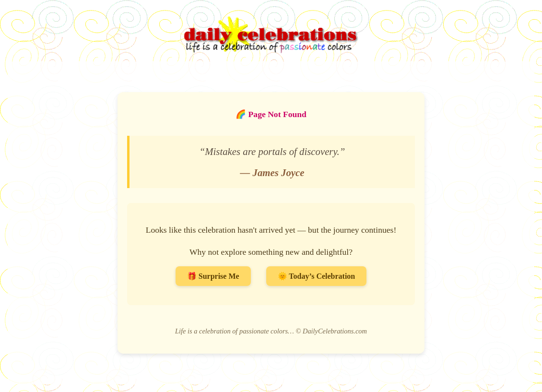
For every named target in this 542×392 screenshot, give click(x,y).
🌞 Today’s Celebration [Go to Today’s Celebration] (317, 276)
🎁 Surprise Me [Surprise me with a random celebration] (213, 276)
